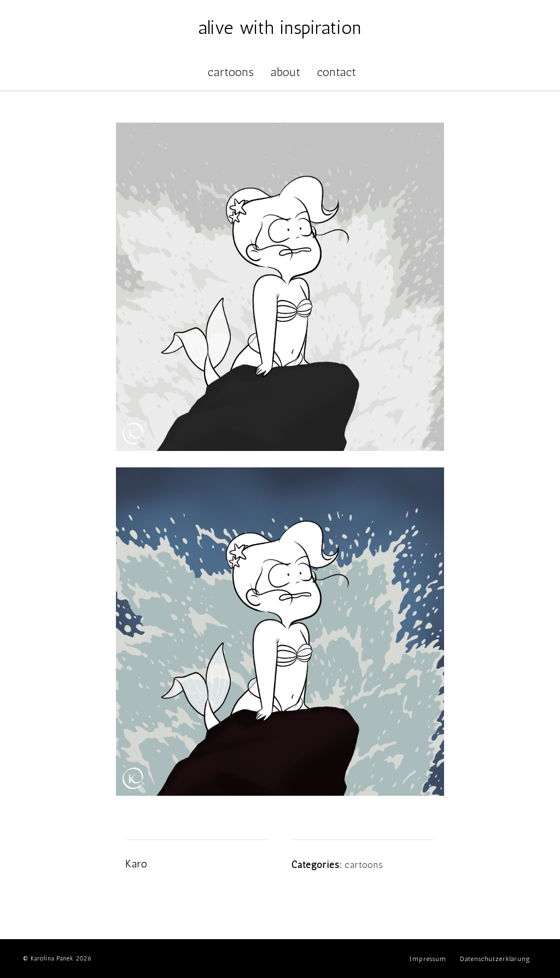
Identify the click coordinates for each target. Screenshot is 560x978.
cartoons (364, 865)
